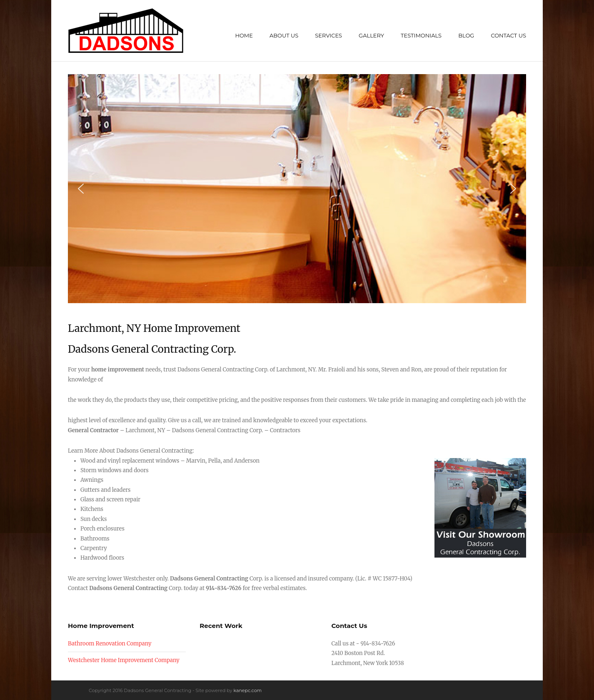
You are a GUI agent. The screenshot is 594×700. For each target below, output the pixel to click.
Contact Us (508, 35)
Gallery (371, 35)
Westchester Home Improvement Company (124, 660)
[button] (81, 189)
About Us (284, 35)
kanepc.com (247, 690)
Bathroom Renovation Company (110, 644)
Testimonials (421, 35)
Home (244, 35)
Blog (466, 35)
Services (328, 35)
